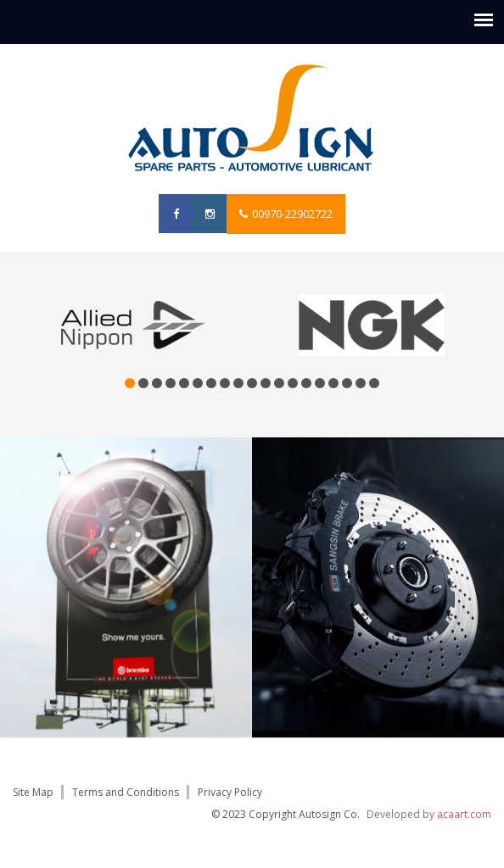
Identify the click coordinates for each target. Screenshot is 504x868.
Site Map (33, 792)
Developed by (429, 814)
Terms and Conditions (126, 792)
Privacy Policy (230, 792)
